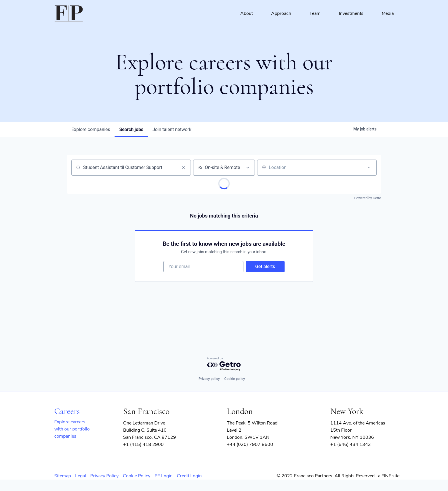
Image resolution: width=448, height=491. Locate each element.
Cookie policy (235, 379)
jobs (131, 129)
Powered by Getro (368, 198)
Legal (81, 476)
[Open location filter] (369, 168)
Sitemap (63, 476)
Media (388, 13)
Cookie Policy (137, 476)
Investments (351, 13)
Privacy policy (209, 379)
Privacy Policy (104, 476)
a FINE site (389, 476)
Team (315, 13)
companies (91, 129)
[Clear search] (183, 168)
